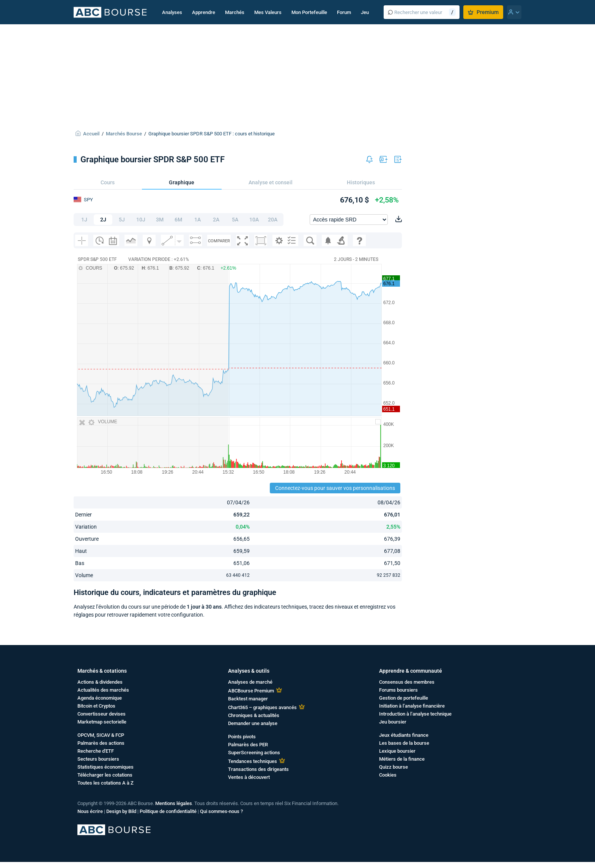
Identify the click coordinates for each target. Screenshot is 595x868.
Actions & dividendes (100, 682)
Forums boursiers (398, 690)
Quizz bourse (394, 767)
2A (216, 220)
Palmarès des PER (248, 745)
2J (103, 220)
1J (84, 220)
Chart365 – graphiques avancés (262, 707)
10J (141, 220)
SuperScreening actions (254, 753)
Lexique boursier (397, 751)
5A (235, 220)
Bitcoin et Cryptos (96, 706)
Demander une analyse (253, 723)
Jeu (365, 12)
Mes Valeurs (268, 12)
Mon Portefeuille (309, 12)
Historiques (361, 182)
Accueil (91, 134)
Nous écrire (90, 811)
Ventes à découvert (249, 777)
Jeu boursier (393, 722)
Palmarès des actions (101, 743)
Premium (483, 12)
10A (254, 220)
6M (178, 220)
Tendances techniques (253, 761)
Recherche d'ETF (96, 751)
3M (160, 220)
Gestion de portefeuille (404, 698)
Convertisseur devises (102, 714)
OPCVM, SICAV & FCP (101, 735)
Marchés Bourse (124, 134)
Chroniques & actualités (254, 715)
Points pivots (242, 737)
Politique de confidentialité (168, 811)
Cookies (388, 775)
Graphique (182, 182)
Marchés (235, 12)
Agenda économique (100, 698)
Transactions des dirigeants (258, 769)
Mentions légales (174, 803)
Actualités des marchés (103, 690)
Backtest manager (248, 699)
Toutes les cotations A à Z (105, 783)
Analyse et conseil (271, 182)
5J (122, 220)
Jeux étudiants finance (404, 735)
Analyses (172, 12)
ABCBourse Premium (251, 691)
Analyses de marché (250, 682)
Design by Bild (121, 811)
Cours (108, 182)
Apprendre (204, 12)
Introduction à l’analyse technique (415, 714)
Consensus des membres (407, 682)
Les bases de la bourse (404, 743)
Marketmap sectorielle (102, 722)
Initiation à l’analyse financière (412, 706)
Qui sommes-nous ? (221, 811)
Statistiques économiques (105, 767)
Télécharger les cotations (105, 775)
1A (198, 220)
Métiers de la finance (402, 759)
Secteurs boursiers (98, 759)
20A (273, 220)
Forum (344, 12)
